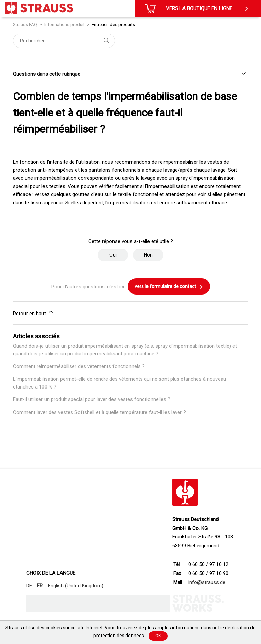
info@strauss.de (207, 582)
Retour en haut (33, 312)
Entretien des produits (113, 25)
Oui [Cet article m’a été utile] (113, 255)
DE (29, 586)
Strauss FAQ (25, 25)
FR (40, 586)
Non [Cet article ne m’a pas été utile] (148, 255)
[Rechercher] (64, 41)
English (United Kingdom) (76, 586)
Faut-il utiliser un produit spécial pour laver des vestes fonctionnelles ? (92, 399)
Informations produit (64, 25)
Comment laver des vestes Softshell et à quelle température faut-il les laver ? (99, 412)
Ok (158, 636)
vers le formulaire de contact (169, 287)
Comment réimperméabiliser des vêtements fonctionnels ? (79, 366)
